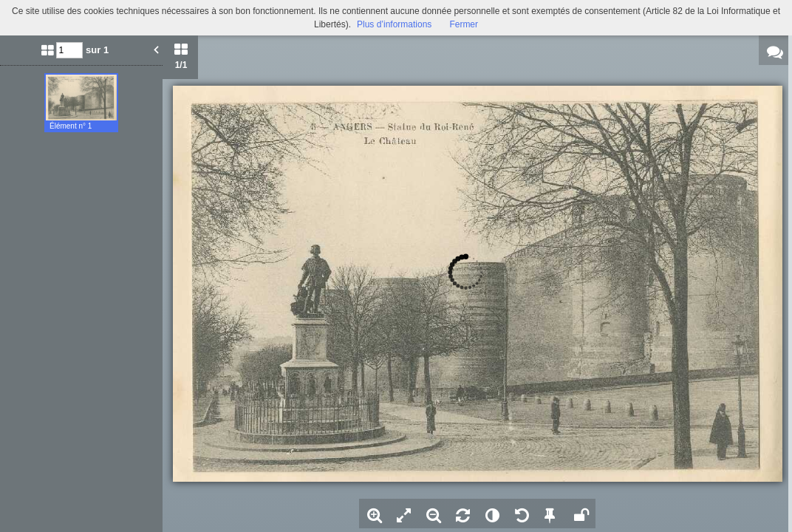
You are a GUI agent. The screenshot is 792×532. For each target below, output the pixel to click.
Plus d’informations (394, 24)
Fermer (464, 24)
